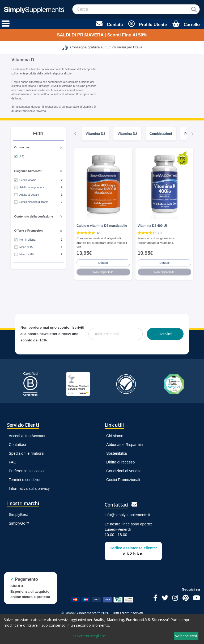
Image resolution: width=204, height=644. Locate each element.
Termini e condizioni (25, 480)
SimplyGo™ (19, 523)
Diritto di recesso (120, 462)
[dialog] (102, 629)
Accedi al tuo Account (27, 436)
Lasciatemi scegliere (88, 636)
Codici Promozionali (123, 480)
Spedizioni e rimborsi (27, 453)
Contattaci (17, 445)
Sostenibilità (117, 453)
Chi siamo (115, 436)
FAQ (13, 462)
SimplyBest (18, 515)
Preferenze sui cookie (27, 471)
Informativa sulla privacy (29, 488)
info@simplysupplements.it (127, 515)
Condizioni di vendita (124, 471)
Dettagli (103, 263)
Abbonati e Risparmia (125, 445)
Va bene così (186, 636)
